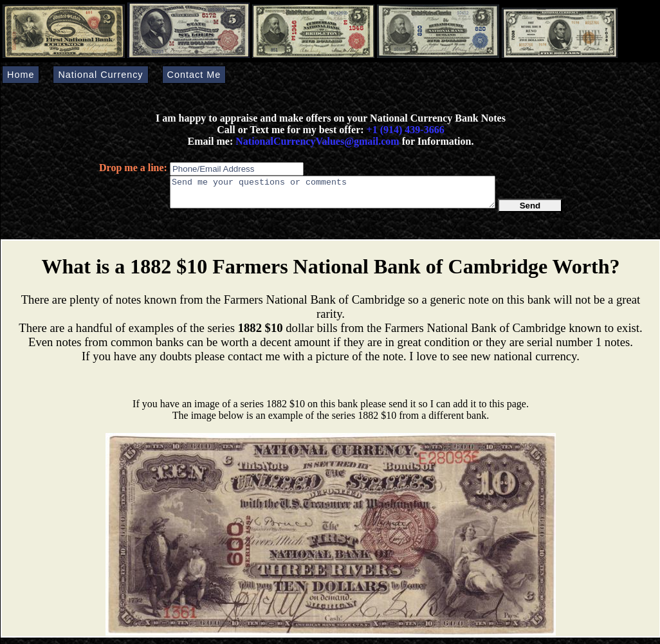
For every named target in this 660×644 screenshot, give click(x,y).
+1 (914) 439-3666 (406, 130)
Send (530, 211)
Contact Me (194, 75)
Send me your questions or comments (333, 195)
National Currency (100, 75)
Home (21, 75)
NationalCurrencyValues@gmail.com (316, 141)
